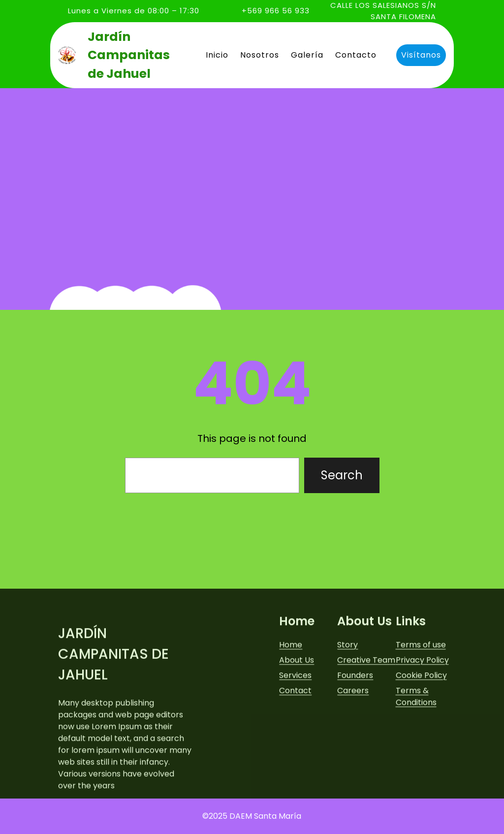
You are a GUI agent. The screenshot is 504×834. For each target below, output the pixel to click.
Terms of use (421, 709)
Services (295, 740)
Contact (295, 755)
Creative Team (366, 724)
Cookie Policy (421, 740)
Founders (355, 740)
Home (291, 709)
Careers (353, 755)
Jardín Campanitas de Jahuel (129, 55)
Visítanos (421, 55)
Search (342, 475)
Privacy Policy (422, 724)
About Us (297, 724)
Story (347, 709)
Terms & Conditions (416, 761)
